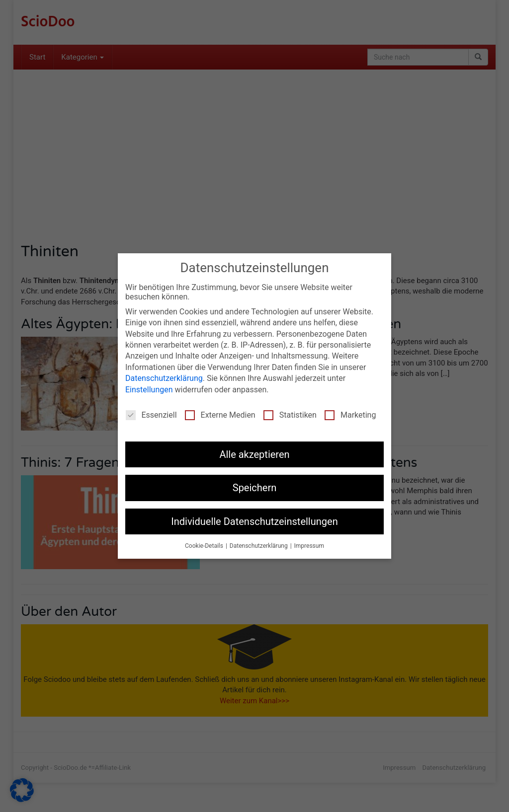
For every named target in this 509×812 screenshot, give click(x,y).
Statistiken (290, 415)
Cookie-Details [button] (205, 546)
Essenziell (151, 415)
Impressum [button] (309, 546)
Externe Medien (220, 415)
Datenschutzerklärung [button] (259, 546)
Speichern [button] (255, 488)
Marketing (350, 415)
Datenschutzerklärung (164, 378)
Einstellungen (149, 390)
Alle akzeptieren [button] (254, 454)
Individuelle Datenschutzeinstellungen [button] (254, 521)
